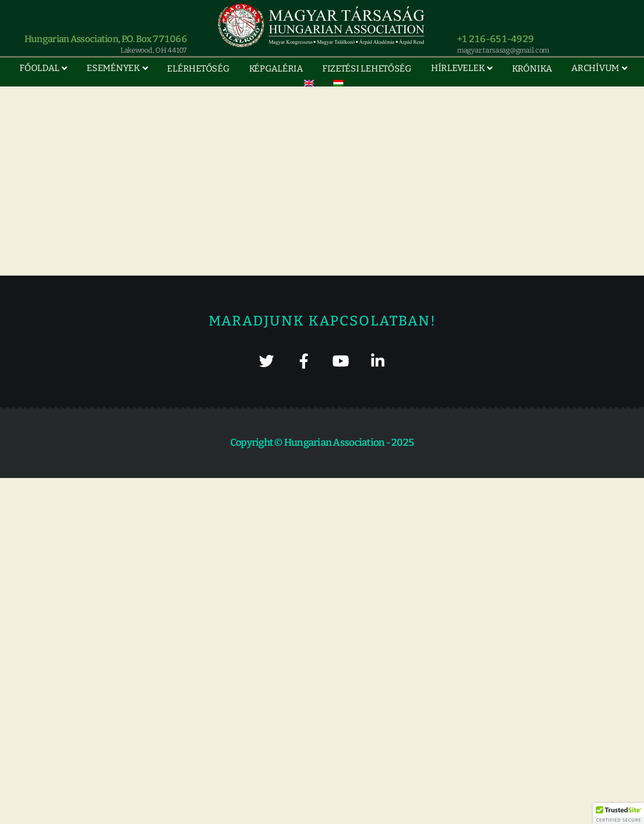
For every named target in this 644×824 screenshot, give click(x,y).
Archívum (595, 68)
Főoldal (39, 68)
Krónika (532, 68)
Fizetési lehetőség (367, 68)
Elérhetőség (198, 68)
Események (113, 68)
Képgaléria (276, 68)
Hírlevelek (458, 68)
